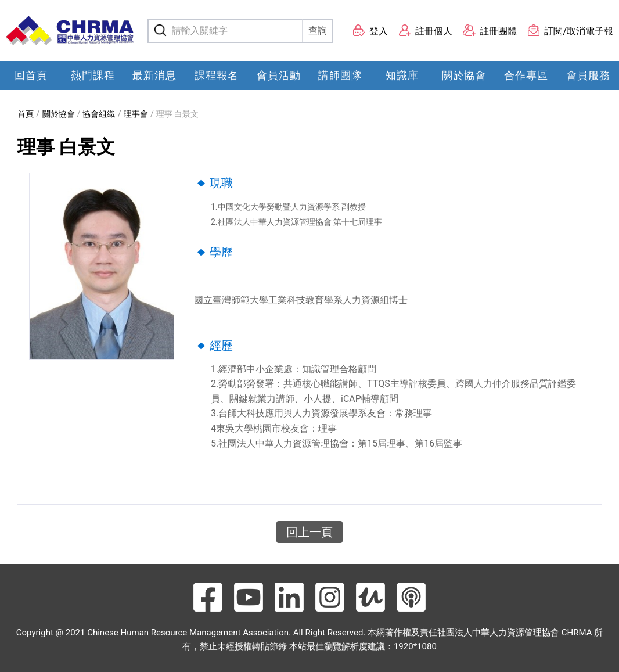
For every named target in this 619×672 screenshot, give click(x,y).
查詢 (318, 30)
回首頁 (31, 75)
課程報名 (217, 75)
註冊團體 (490, 30)
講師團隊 (340, 75)
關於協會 (464, 75)
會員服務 (588, 75)
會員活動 (279, 75)
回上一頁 (310, 532)
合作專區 (526, 75)
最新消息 (154, 75)
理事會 (136, 114)
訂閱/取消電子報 (570, 30)
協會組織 (99, 114)
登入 (370, 30)
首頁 (26, 114)
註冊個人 (425, 30)
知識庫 (402, 75)
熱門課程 (93, 75)
